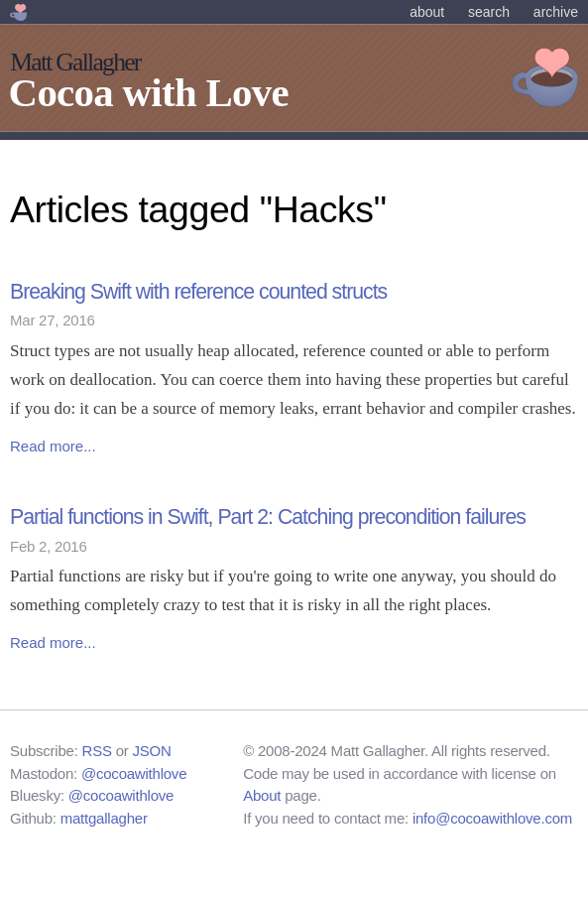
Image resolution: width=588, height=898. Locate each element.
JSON (152, 751)
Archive (556, 12)
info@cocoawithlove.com (492, 818)
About (427, 12)
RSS (97, 751)
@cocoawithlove (134, 773)
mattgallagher (104, 818)
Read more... (53, 446)
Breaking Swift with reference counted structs (198, 292)
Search (489, 12)
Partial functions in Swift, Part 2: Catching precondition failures (268, 517)
